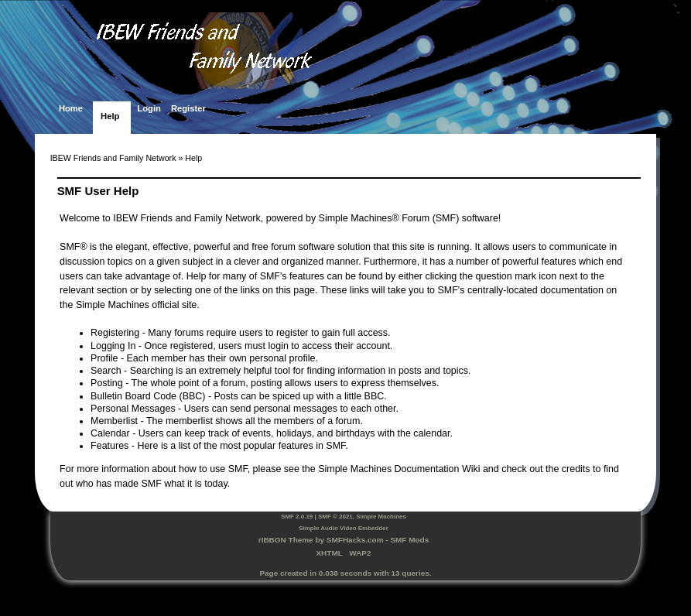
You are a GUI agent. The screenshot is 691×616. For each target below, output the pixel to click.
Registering (115, 333)
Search (106, 371)
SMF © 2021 (335, 517)
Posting (107, 383)
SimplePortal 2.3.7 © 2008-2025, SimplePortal (345, 594)
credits (576, 469)
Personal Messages (133, 409)
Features (109, 446)
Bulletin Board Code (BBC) (148, 396)
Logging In (113, 346)
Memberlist (114, 421)
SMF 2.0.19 (297, 517)
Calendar (110, 433)
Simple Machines (381, 517)
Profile (104, 358)
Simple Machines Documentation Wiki (399, 469)
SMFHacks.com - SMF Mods (378, 540)
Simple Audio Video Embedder (344, 528)
